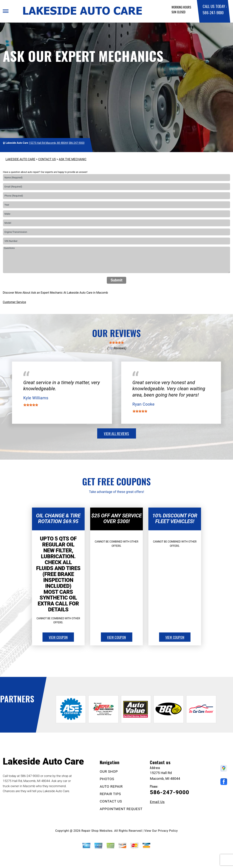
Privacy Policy (168, 831)
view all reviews (116, 433)
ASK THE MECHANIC (73, 159)
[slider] (116, 343)
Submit (116, 280)
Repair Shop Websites (97, 831)
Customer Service (14, 302)
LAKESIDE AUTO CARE (20, 159)
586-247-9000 (213, 12)
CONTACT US (47, 159)
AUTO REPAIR (111, 786)
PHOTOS (107, 779)
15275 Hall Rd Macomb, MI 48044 (48, 143)
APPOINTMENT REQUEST (121, 809)
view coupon (58, 637)
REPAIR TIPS (110, 794)
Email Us (157, 802)
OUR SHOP (109, 772)
